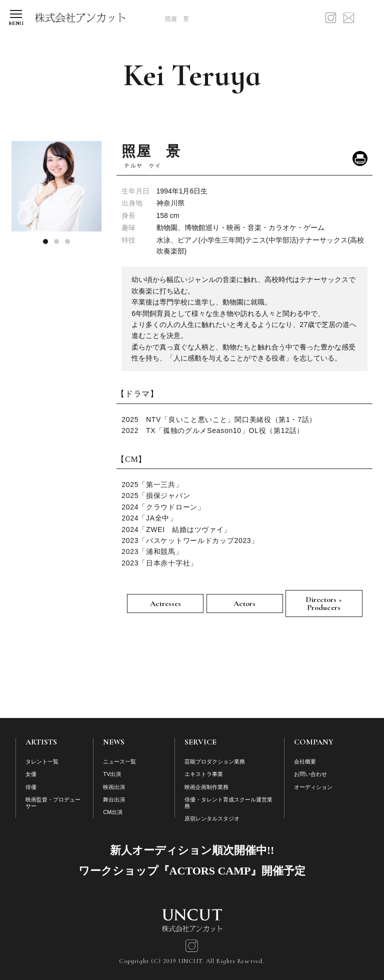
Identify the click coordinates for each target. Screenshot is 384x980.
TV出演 (112, 774)
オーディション (313, 787)
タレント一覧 (42, 761)
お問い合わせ (310, 774)
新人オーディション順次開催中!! (192, 850)
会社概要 (305, 761)
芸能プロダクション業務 (215, 761)
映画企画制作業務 (206, 787)
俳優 (31, 787)
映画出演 (114, 787)
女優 (31, 774)
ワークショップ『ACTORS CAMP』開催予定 (192, 871)
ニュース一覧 (119, 761)
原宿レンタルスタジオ (212, 818)
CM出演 (113, 812)
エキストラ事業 (204, 774)
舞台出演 (114, 799)
